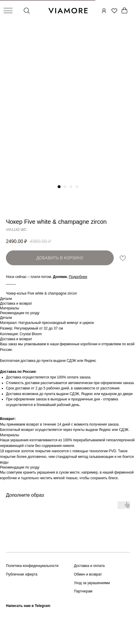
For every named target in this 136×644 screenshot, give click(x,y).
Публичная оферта (22, 574)
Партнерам (83, 591)
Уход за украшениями (92, 583)
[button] (78, 277)
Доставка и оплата (89, 566)
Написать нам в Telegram (28, 606)
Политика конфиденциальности (32, 566)
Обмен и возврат (88, 574)
